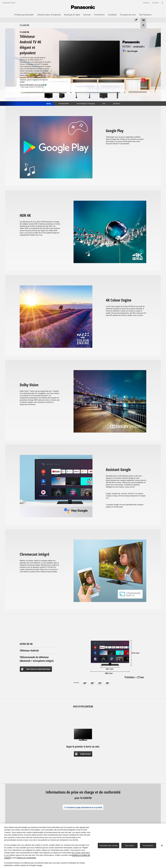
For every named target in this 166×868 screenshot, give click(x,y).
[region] (83, 846)
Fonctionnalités (64, 103)
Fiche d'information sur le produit (33, 85)
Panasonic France (9, 3)
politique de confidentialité (26, 858)
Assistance (117, 103)
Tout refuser (130, 846)
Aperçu (49, 103)
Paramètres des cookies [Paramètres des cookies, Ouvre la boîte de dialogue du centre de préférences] (108, 846)
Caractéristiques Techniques (86, 103)
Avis (104, 103)
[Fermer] (162, 845)
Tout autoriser (148, 846)
